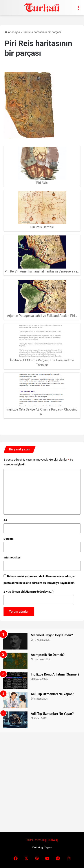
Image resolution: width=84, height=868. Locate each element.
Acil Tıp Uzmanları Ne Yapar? (52, 694)
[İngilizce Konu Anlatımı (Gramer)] (15, 680)
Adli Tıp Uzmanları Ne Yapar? (52, 714)
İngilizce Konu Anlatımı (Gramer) (55, 674)
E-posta (8, 539)
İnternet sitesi (12, 557)
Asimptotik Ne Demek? (48, 655)
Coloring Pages (42, 847)
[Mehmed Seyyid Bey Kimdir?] (15, 641)
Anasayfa (12, 32)
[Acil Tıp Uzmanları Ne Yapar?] (15, 700)
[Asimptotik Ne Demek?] (15, 661)
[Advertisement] (42, 780)
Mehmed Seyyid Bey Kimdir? (52, 635)
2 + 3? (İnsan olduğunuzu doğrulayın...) (28, 592)
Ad (5, 520)
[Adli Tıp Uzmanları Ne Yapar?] (15, 720)
